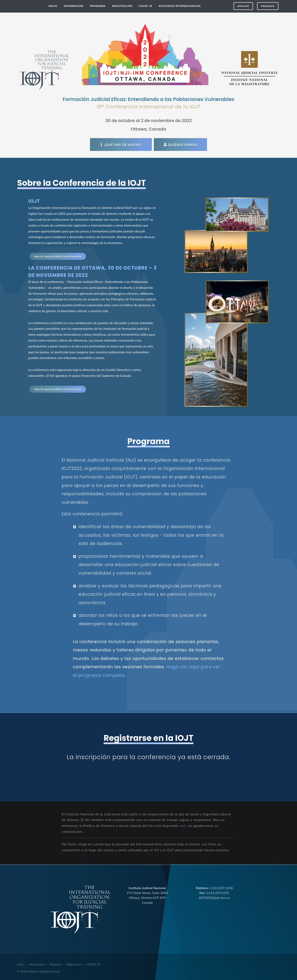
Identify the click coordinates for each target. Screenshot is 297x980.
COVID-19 (94, 964)
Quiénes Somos (180, 144)
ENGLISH (243, 6)
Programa (55, 964)
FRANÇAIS (268, 6)
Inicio (21, 964)
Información (37, 964)
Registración (74, 964)
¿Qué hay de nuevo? (121, 144)
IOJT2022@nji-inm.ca (214, 898)
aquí (183, 826)
